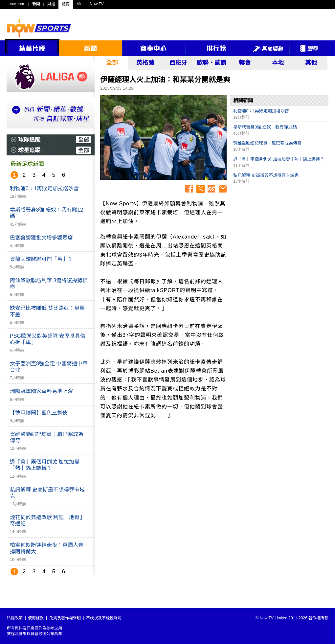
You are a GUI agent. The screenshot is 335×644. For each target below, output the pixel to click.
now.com (16, 4)
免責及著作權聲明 (65, 618)
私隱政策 (15, 618)
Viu (80, 4)
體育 (66, 4)
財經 (51, 4)
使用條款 (36, 618)
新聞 (36, 4)
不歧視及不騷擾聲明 (104, 618)
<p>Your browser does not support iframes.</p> (279, 235)
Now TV (97, 4)
